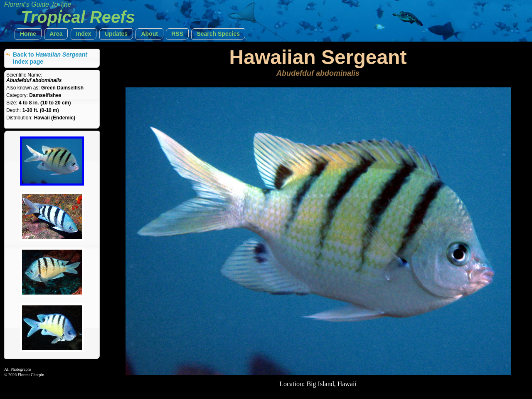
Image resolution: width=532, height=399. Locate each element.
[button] (28, 34)
